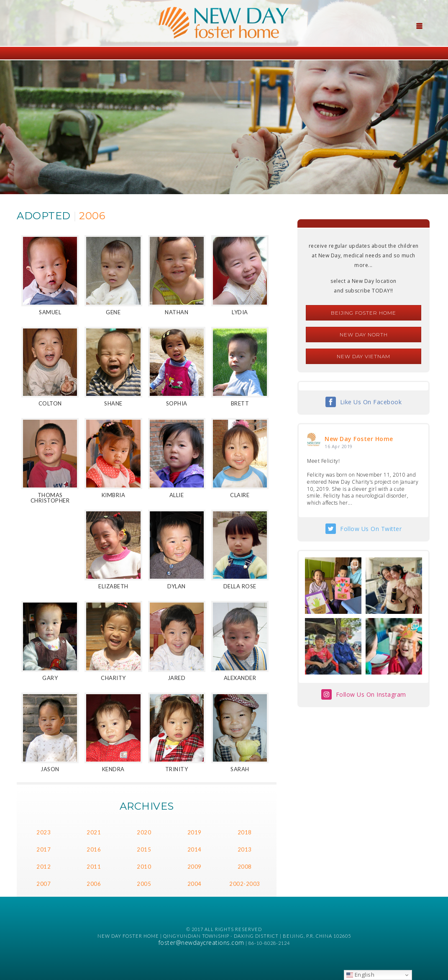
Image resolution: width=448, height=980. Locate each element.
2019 (195, 832)
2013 (245, 849)
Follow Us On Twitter (371, 529)
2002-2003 (245, 884)
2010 (144, 867)
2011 (94, 867)
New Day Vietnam (364, 356)
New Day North (364, 335)
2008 (245, 867)
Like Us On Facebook (371, 402)
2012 (44, 867)
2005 (144, 884)
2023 (44, 832)
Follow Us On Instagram (371, 694)
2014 (195, 849)
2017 (44, 849)
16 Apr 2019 (339, 446)
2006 (94, 884)
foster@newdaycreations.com (201, 943)
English (360, 975)
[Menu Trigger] (419, 25)
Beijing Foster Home (364, 313)
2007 (44, 884)
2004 (195, 884)
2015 (144, 849)
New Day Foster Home (359, 439)
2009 (195, 867)
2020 (144, 832)
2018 (245, 832)
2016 (94, 849)
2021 (94, 832)
